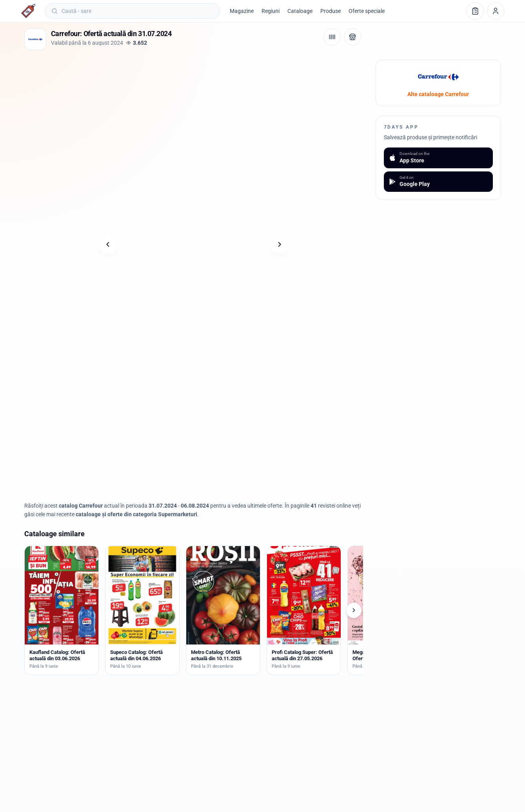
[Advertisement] (167, 77)
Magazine (242, 11)
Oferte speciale (367, 11)
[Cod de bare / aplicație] (332, 37)
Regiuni (271, 11)
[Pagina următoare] (279, 244)
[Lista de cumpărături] (475, 11)
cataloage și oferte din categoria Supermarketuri (136, 514)
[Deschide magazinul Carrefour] (352, 37)
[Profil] (496, 11)
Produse (331, 11)
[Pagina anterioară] (108, 244)
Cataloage (300, 11)
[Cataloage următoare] (354, 610)
